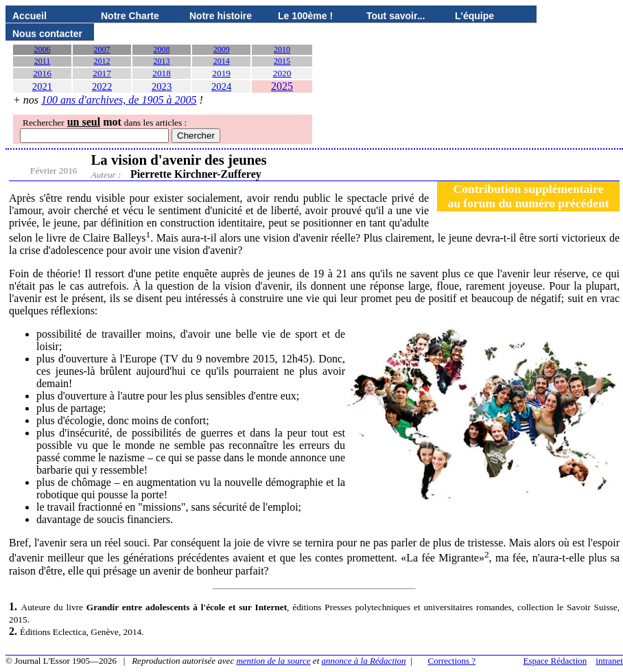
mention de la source (273, 661)
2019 (221, 73)
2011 (43, 61)
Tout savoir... (396, 16)
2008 (162, 49)
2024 (221, 86)
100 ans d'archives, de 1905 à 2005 (119, 100)
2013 (162, 61)
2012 (102, 61)
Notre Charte (130, 16)
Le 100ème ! (305, 16)
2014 (222, 61)
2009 (222, 49)
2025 (282, 86)
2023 (162, 86)
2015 (282, 61)
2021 (42, 86)
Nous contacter (47, 34)
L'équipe (474, 16)
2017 (102, 73)
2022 (102, 86)
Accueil (30, 16)
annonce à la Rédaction (364, 661)
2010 (282, 49)
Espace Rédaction (555, 661)
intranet (609, 661)
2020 (282, 73)
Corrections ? (451, 661)
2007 (102, 49)
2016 (42, 73)
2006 (43, 49)
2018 (162, 73)
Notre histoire (221, 16)
